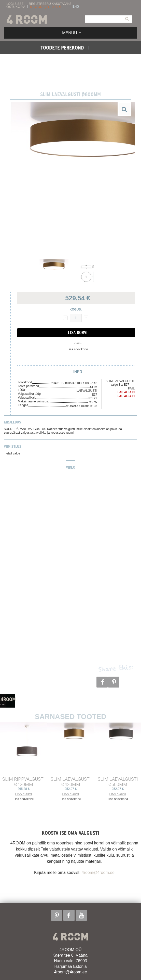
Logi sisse (15, 4)
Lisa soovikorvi (78, 349)
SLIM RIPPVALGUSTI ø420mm (24, 782)
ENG (76, 7)
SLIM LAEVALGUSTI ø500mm (118, 782)
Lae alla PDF (128, 392)
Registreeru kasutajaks (50, 4)
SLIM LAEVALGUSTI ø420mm (71, 782)
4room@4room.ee (98, 872)
